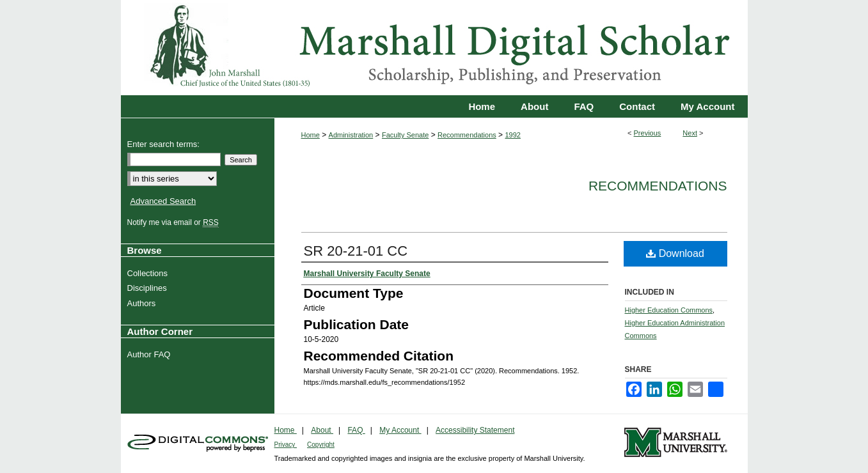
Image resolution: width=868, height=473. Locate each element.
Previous (648, 133)
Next (690, 133)
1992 (512, 135)
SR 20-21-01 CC (356, 251)
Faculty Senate (405, 135)
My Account (400, 430)
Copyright (321, 445)
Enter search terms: (163, 144)
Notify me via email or (175, 222)
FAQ (356, 430)
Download (675, 253)
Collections (149, 273)
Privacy (286, 445)
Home (311, 135)
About (322, 430)
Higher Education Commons (669, 310)
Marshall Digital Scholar (434, 48)
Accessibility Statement (475, 430)
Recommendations (467, 135)
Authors (143, 303)
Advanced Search (163, 201)
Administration (351, 135)
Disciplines (149, 288)
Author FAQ (151, 354)
